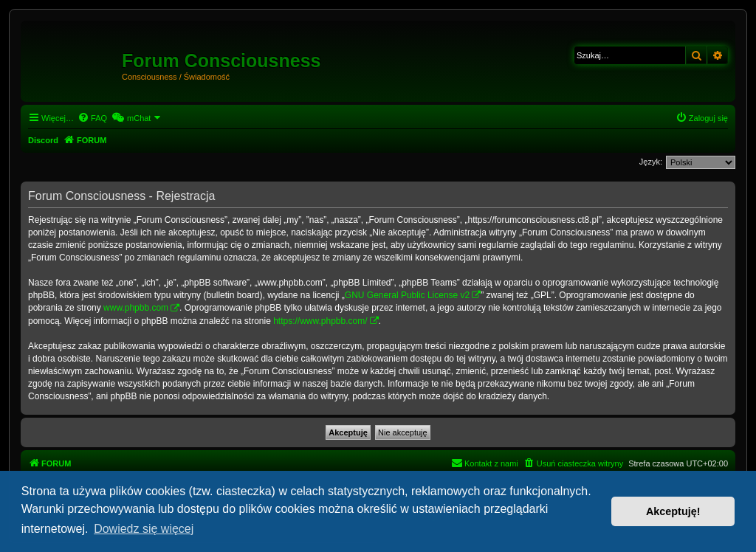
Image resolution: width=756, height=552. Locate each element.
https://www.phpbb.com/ (320, 321)
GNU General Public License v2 (407, 295)
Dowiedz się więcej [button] (144, 529)
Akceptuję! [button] (673, 511)
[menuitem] (92, 118)
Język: (651, 162)
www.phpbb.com (136, 308)
